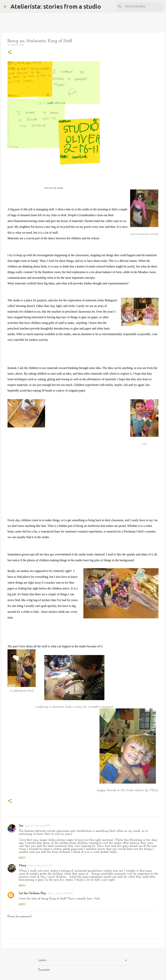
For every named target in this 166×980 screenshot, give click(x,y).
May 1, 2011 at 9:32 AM (40, 866)
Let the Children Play (32, 893)
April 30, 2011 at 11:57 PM (37, 826)
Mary (23, 866)
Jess (21, 826)
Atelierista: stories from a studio (56, 6)
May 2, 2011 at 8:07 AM (60, 893)
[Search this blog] (143, 7)
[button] (10, 53)
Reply (22, 858)
